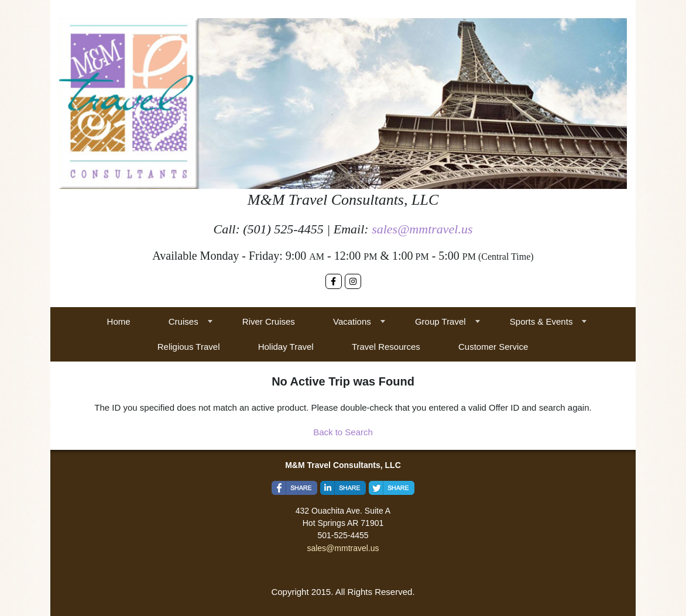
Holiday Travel (286, 347)
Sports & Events (541, 321)
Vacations (352, 321)
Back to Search (343, 432)
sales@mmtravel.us (422, 229)
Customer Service (493, 347)
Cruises (183, 321)
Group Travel (440, 321)
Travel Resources (386, 347)
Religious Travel (189, 347)
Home (119, 321)
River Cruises (269, 321)
